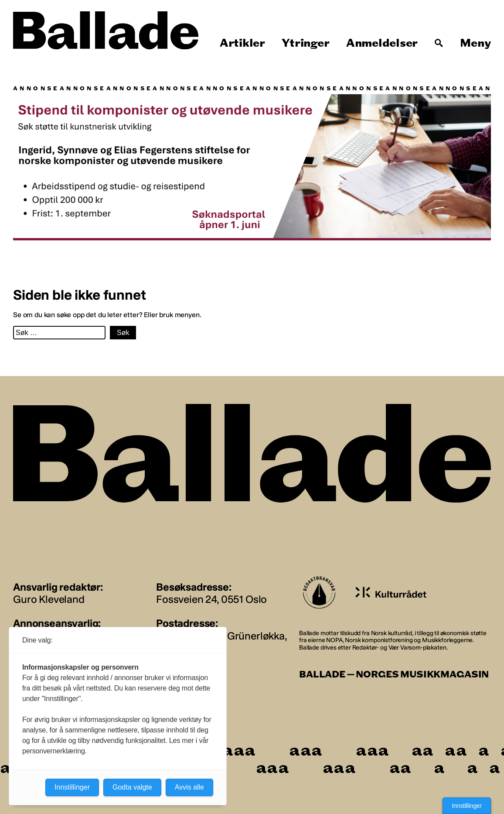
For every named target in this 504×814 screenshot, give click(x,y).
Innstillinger (467, 806)
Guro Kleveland (49, 599)
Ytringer (305, 43)
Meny (475, 43)
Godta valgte (132, 787)
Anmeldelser (382, 43)
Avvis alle (189, 787)
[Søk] (439, 43)
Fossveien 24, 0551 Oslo (211, 599)
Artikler (242, 43)
